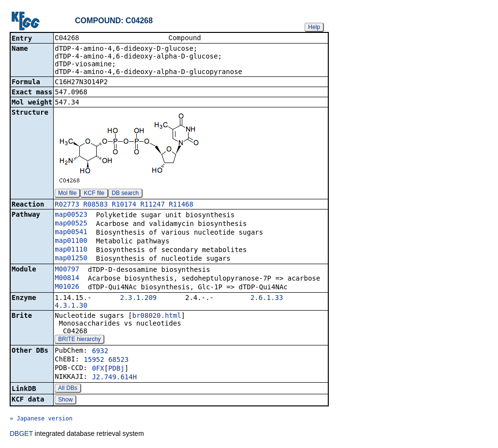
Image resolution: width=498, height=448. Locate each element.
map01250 (71, 259)
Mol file (67, 194)
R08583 (95, 205)
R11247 (153, 205)
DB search (125, 194)
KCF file (94, 194)
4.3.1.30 (71, 306)
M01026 (67, 287)
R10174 (124, 205)
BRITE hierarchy (79, 340)
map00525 (71, 224)
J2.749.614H (114, 378)
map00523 (71, 215)
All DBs (67, 389)
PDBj (117, 369)
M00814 (67, 279)
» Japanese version (41, 419)
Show (65, 401)
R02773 (67, 205)
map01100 (71, 241)
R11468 (181, 205)
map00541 (71, 233)
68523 (118, 360)
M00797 (67, 270)
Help (314, 27)
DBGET (21, 434)
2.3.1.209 (138, 299)
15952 (94, 360)
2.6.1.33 (267, 299)
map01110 (71, 250)
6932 (100, 352)
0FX (98, 369)
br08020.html (156, 316)
